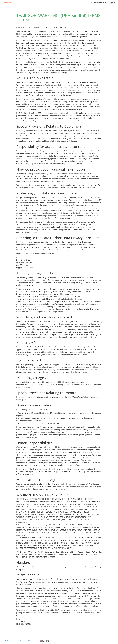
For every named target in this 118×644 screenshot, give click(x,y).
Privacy (111, 641)
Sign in (112, 3)
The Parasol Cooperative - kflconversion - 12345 (18, 641)
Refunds (105, 641)
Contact (98, 641)
